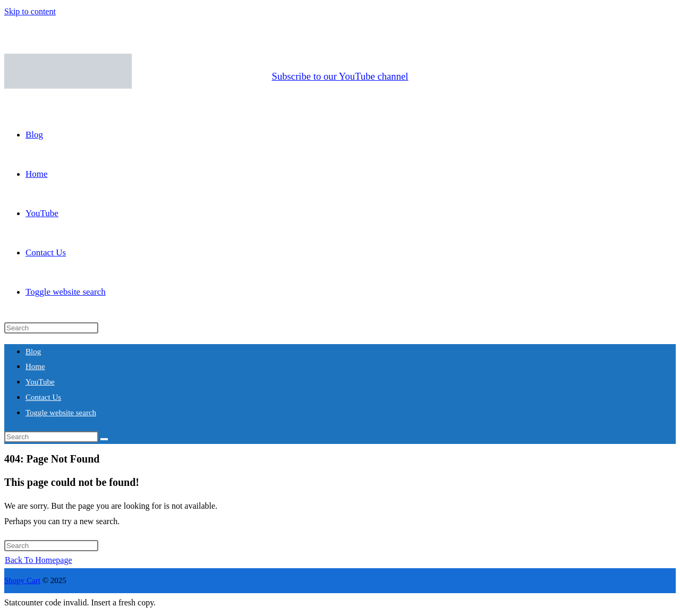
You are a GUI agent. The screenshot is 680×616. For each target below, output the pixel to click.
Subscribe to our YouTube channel (340, 76)
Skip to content (30, 11)
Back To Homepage (39, 560)
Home (35, 366)
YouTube (40, 382)
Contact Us (43, 397)
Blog (33, 352)
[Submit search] (104, 439)
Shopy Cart (22, 580)
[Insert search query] (51, 328)
